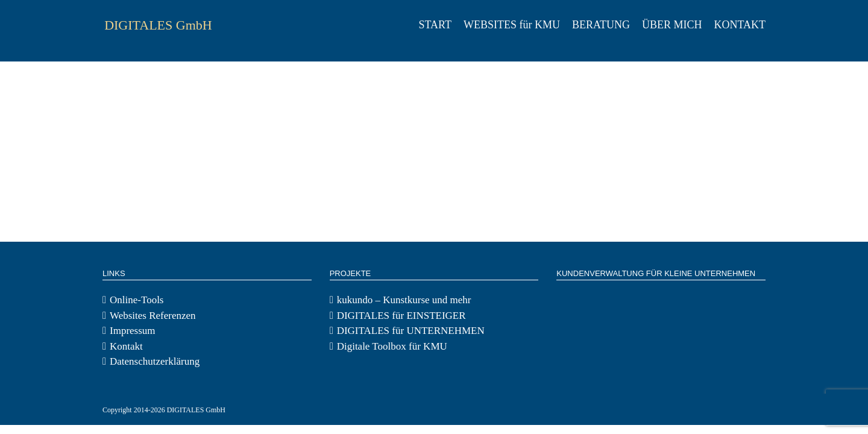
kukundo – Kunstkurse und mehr (404, 300)
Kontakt (126, 346)
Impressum (133, 331)
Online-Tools (137, 300)
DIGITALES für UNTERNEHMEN (411, 331)
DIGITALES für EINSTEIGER (401, 316)
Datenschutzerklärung (155, 361)
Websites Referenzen (153, 316)
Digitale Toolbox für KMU (392, 346)
